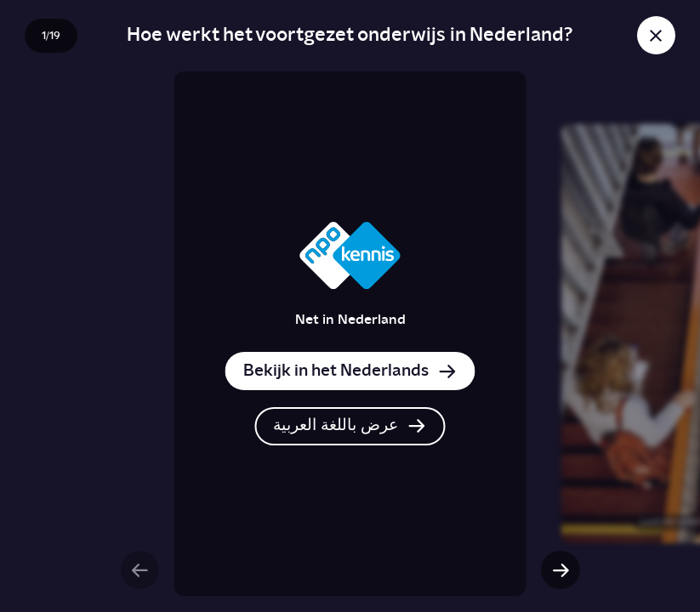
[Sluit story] (656, 35)
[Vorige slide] (140, 570)
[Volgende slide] (560, 570)
